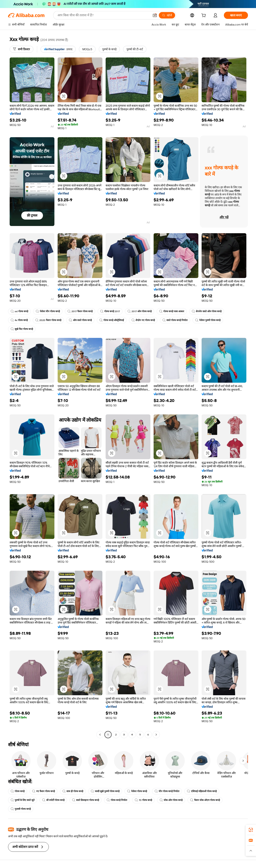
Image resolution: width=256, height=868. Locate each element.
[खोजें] (167, 15)
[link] (251, 830)
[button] (155, 15)
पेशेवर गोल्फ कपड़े (137, 791)
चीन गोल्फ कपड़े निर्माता (167, 791)
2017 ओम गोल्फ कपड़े (140, 311)
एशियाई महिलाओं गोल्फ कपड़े (202, 791)
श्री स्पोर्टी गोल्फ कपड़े (53, 800)
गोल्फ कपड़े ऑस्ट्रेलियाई (112, 320)
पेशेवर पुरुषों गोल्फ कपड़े (208, 320)
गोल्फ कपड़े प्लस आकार (172, 311)
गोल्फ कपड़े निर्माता (117, 800)
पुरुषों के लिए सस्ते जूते (23, 800)
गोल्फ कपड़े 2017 (110, 311)
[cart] (204, 16)
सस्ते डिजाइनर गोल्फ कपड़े (86, 800)
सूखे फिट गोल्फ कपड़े (22, 329)
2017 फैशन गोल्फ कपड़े (80, 311)
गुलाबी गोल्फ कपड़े (21, 809)
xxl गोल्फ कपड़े (19, 311)
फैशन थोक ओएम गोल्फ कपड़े (205, 800)
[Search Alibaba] (103, 15)
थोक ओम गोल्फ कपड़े (171, 800)
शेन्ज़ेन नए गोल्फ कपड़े (143, 320)
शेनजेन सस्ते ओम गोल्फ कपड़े (207, 311)
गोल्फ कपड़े (18, 791)
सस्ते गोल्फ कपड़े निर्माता (175, 320)
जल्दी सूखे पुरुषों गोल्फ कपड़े (105, 791)
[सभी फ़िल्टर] (21, 49)
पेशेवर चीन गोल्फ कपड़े (48, 311)
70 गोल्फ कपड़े (143, 800)
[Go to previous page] (100, 735)
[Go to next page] (156, 735)
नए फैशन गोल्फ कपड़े (43, 791)
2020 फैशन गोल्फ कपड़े (48, 320)
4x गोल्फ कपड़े (19, 320)
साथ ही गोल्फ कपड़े (73, 791)
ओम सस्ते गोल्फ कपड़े (80, 320)
